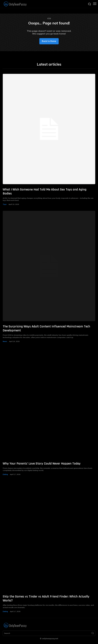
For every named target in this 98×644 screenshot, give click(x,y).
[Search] (93, 633)
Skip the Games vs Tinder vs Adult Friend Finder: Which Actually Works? (46, 599)
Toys (5, 204)
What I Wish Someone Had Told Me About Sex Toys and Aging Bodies (45, 191)
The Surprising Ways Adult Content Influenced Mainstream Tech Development (46, 328)
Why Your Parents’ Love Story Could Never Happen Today (42, 464)
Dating (5, 474)
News (5, 341)
